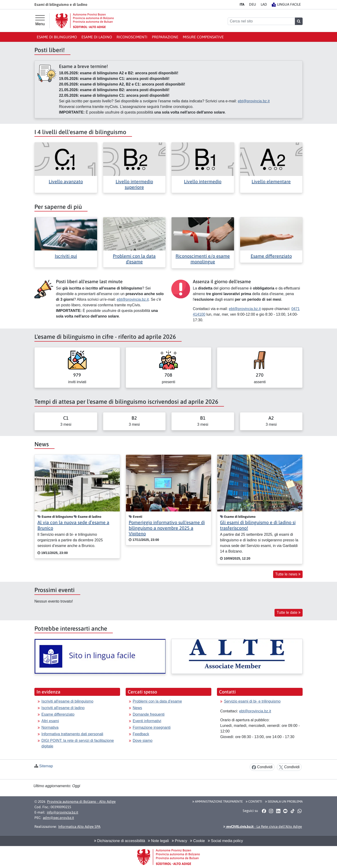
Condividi (262, 767)
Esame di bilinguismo (57, 37)
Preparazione (165, 37)
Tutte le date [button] (289, 613)
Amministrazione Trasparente (218, 801)
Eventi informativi (147, 721)
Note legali (158, 841)
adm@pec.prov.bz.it (58, 818)
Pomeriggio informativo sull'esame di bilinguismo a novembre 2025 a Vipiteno (167, 528)
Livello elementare (271, 181)
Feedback (141, 734)
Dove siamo (143, 741)
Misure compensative (203, 37)
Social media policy (225, 841)
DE (253, 4)
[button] (264, 811)
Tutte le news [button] (288, 574)
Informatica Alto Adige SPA (79, 827)
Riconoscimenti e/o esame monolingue (203, 259)
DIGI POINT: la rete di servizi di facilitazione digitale (78, 743)
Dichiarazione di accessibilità (120, 841)
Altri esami (50, 721)
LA (264, 4)
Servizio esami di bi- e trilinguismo (252, 701)
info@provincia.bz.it (62, 812)
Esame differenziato (271, 256)
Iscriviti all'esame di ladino (63, 708)
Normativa (50, 727)
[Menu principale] (40, 21)
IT (242, 4)
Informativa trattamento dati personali (72, 734)
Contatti (254, 801)
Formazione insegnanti (152, 727)
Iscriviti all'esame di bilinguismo (67, 701)
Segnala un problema (284, 801)
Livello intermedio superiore (134, 184)
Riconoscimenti (132, 37)
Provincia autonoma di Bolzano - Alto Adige (81, 802)
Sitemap (46, 766)
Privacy (179, 841)
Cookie (197, 841)
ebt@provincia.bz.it (254, 101)
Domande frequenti (149, 714)
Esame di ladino (97, 37)
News (137, 708)
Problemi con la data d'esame (134, 259)
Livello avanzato (66, 181)
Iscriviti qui (66, 256)
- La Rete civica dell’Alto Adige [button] (263, 827)
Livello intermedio (203, 181)
